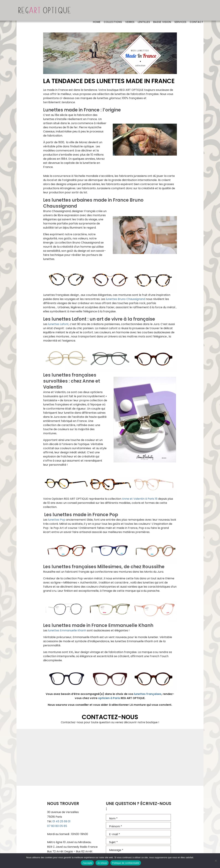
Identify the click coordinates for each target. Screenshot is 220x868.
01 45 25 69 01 (61, 821)
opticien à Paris (109, 698)
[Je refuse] (216, 861)
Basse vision (162, 11)
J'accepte (87, 863)
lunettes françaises (148, 694)
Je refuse (102, 863)
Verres (129, 11)
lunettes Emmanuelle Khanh (67, 630)
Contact (197, 11)
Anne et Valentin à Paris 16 (140, 499)
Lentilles (143, 11)
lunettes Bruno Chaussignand (126, 299)
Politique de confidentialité (126, 863)
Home (96, 11)
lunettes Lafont (58, 324)
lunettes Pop (57, 520)
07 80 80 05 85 (57, 826)
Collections (112, 11)
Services (180, 11)
